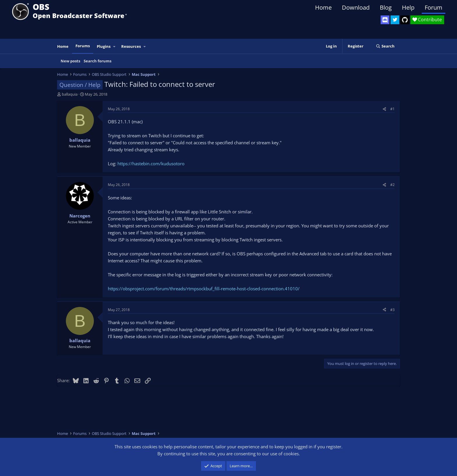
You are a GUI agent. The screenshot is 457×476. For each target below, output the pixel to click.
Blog (386, 7)
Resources (131, 46)
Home (323, 7)
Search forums (97, 61)
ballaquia (70, 94)
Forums (83, 46)
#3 (392, 310)
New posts (70, 61)
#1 (392, 109)
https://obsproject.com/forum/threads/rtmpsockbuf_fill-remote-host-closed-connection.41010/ (204, 289)
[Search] (385, 46)
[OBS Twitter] (395, 20)
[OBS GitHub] (405, 20)
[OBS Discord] (385, 20)
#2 (392, 185)
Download (356, 7)
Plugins (104, 46)
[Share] (384, 109)
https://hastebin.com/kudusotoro (151, 164)
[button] (115, 46)
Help (408, 7)
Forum (434, 7)
